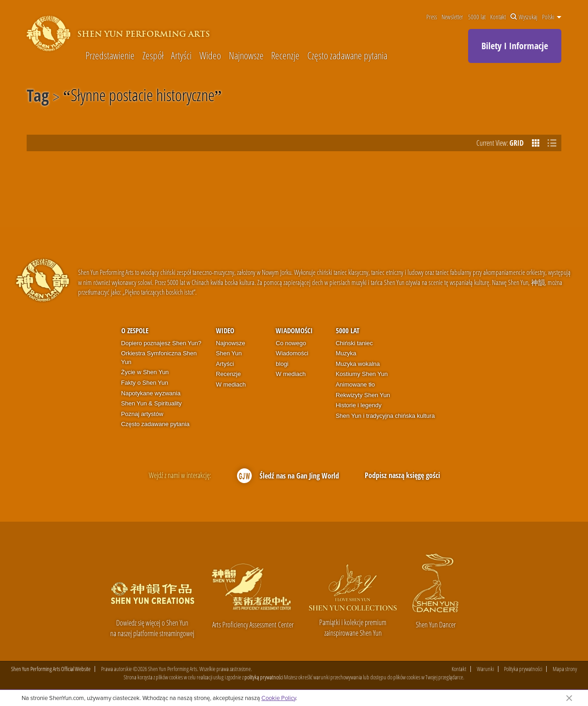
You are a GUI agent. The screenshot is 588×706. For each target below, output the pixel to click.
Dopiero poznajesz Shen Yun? (161, 343)
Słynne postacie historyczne (143, 97)
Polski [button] (552, 17)
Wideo (210, 55)
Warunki (485, 669)
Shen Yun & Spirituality (152, 403)
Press (432, 17)
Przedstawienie (110, 55)
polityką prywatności (264, 677)
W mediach (231, 384)
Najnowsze (246, 55)
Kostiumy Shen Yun (362, 374)
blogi (282, 364)
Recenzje (285, 55)
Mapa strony (565, 669)
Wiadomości (294, 330)
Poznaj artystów (142, 414)
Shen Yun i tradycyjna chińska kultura (385, 416)
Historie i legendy (359, 405)
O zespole (135, 330)
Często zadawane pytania (347, 55)
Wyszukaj (524, 17)
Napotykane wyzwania (151, 393)
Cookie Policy (279, 698)
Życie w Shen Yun (145, 372)
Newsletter (452, 17)
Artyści (181, 55)
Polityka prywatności (523, 669)
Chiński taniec (354, 343)
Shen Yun (229, 353)
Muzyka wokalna (358, 364)
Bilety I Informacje (515, 46)
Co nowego (291, 343)
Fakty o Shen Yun (145, 383)
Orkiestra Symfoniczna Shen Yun (159, 358)
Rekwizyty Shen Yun (363, 395)
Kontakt (498, 17)
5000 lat (477, 17)
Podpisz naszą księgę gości (402, 475)
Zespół (153, 55)
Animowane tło (355, 384)
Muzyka (346, 353)
